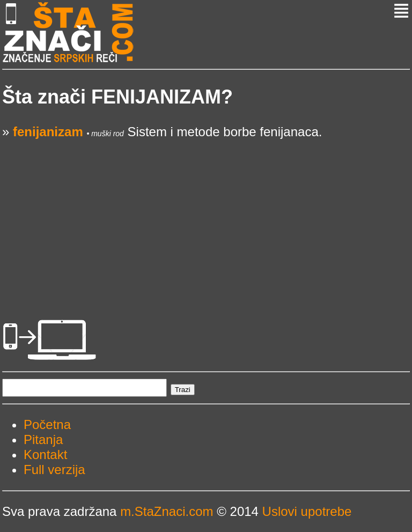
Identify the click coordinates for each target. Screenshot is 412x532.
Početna (47, 424)
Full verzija (54, 470)
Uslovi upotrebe (307, 511)
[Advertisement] (206, 215)
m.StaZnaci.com (167, 511)
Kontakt (45, 455)
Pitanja (43, 439)
